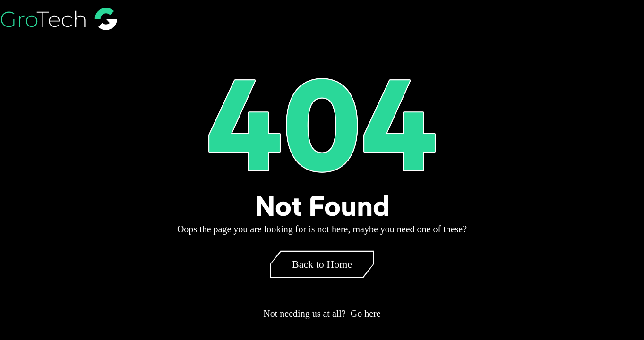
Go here (366, 314)
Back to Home (322, 264)
